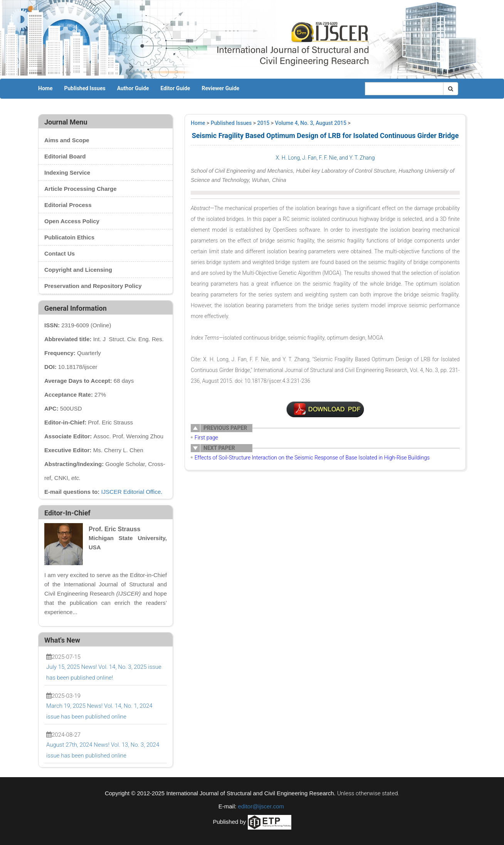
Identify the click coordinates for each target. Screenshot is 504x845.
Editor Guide (175, 88)
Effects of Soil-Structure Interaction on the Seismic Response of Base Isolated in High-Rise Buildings (312, 458)
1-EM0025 (325, 409)
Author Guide (133, 88)
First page (206, 438)
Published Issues (85, 88)
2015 (264, 123)
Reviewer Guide (220, 88)
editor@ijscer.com (261, 806)
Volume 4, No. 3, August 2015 (311, 123)
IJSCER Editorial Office (131, 492)
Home (45, 88)
